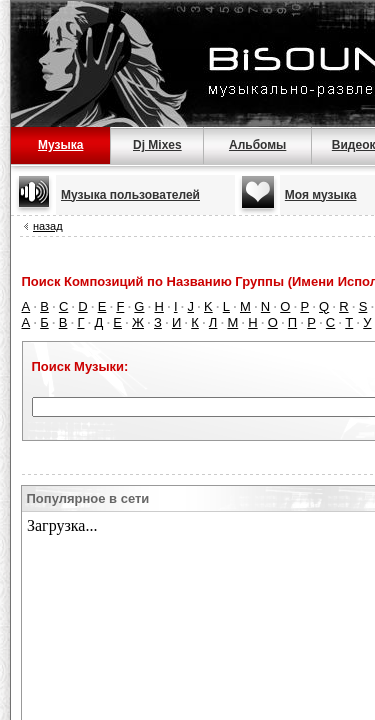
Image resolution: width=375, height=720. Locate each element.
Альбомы (257, 145)
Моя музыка (321, 195)
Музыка (60, 145)
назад (48, 226)
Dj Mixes (157, 145)
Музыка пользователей (130, 195)
